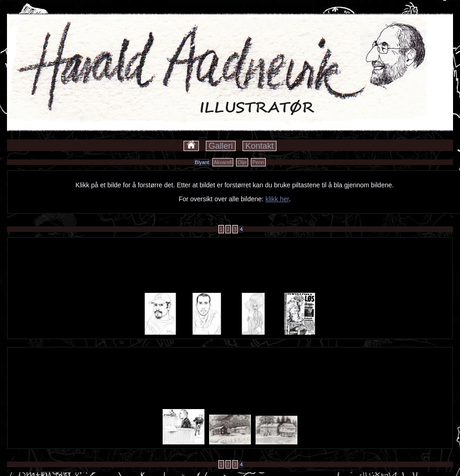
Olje (242, 162)
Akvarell (223, 162)
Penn (258, 162)
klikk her (277, 199)
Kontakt (260, 146)
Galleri (221, 146)
